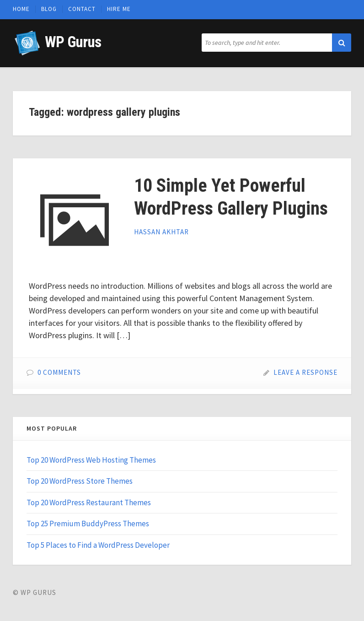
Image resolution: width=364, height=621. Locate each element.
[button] (342, 43)
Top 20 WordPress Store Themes (80, 481)
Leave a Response (305, 372)
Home (21, 9)
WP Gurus (73, 42)
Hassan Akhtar (161, 232)
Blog (49, 9)
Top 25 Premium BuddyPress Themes (88, 524)
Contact (82, 9)
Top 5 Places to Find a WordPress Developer (98, 545)
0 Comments (59, 372)
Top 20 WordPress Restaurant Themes (89, 502)
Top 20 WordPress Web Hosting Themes (91, 460)
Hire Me (119, 9)
